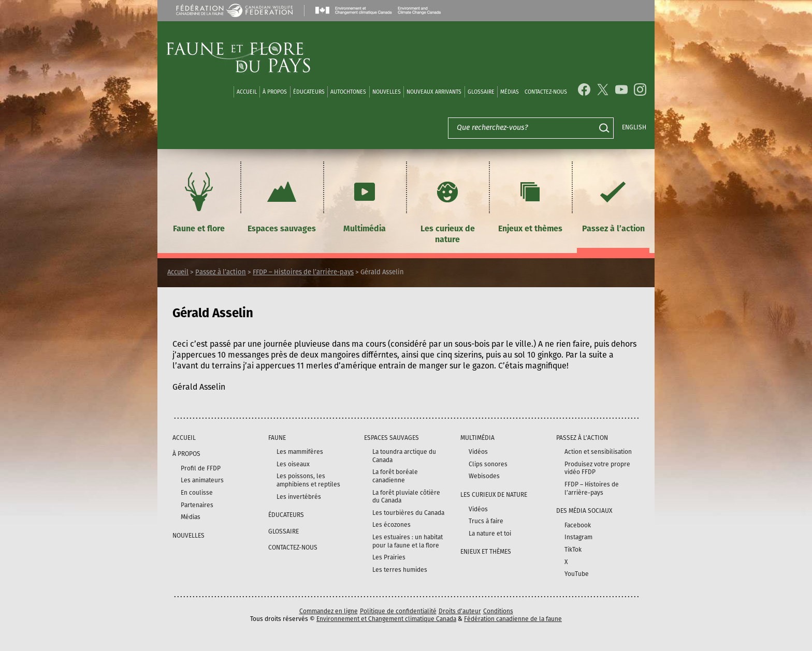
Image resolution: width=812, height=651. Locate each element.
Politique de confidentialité (398, 611)
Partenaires (197, 505)
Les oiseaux (293, 464)
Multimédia (365, 201)
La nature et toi (490, 534)
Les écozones (392, 525)
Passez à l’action (613, 201)
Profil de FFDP (201, 468)
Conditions (498, 611)
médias (510, 92)
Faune (277, 438)
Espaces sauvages (282, 201)
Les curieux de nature (448, 206)
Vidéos (478, 452)
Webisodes (484, 476)
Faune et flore (199, 201)
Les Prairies (389, 557)
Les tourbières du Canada (408, 513)
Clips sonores (488, 464)
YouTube (577, 574)
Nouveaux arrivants (434, 92)
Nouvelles (387, 92)
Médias (191, 517)
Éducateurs (309, 92)
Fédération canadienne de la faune (513, 619)
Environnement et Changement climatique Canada (386, 619)
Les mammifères (300, 452)
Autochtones (348, 92)
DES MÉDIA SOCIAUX (584, 511)
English (634, 127)
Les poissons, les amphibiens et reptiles (308, 480)
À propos (275, 92)
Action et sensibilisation (598, 452)
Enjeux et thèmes (530, 201)
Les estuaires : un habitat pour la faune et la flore (408, 541)
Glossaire (481, 92)
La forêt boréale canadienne (395, 476)
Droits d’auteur (460, 611)
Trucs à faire (486, 521)
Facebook (578, 525)
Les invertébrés (299, 497)
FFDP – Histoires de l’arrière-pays (303, 272)
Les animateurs (202, 480)
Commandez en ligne (329, 611)
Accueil (247, 92)
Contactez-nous (546, 92)
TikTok (573, 550)
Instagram (578, 537)
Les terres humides (400, 570)
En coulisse (197, 493)
